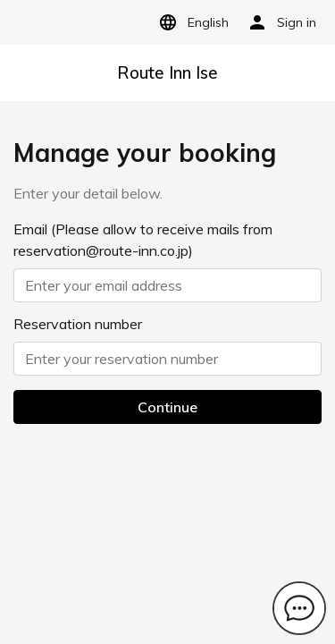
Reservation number (78, 324)
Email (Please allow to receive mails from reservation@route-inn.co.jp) (143, 240)
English (191, 22)
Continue (167, 407)
